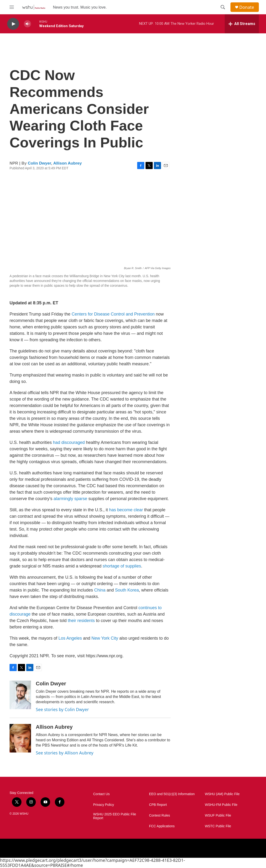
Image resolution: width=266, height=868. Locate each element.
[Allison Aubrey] (20, 738)
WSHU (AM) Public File (222, 794)
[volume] (27, 24)
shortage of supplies (122, 566)
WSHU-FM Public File (221, 805)
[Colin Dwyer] (20, 695)
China (100, 590)
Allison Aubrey (67, 163)
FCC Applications (162, 826)
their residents (81, 621)
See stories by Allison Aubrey (65, 753)
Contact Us (102, 794)
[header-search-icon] (223, 7)
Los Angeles (70, 638)
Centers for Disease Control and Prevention (114, 314)
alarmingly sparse (70, 499)
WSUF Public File (218, 815)
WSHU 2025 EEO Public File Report (115, 816)
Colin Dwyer (39, 163)
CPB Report (158, 805)
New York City (105, 638)
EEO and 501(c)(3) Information (172, 794)
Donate (247, 7)
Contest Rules (160, 815)
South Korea (127, 590)
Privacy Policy (104, 805)
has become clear (127, 510)
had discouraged (69, 442)
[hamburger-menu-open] (12, 7)
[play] (13, 24)
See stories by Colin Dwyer (62, 709)
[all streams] (242, 24)
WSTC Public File (218, 826)
